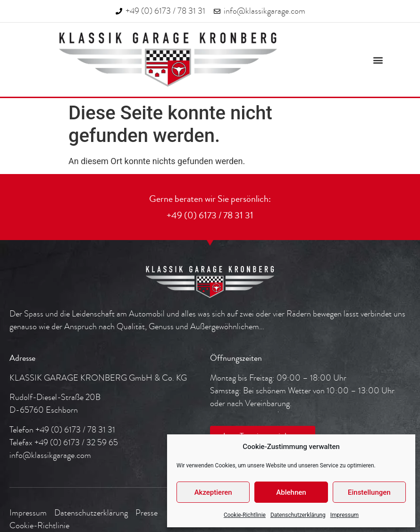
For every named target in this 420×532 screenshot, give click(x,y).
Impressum (344, 515)
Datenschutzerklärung (298, 515)
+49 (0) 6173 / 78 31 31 (75, 430)
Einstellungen (369, 492)
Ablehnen (291, 492)
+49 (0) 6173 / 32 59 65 (76, 443)
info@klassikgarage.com (50, 455)
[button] (378, 60)
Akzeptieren (213, 492)
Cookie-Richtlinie (245, 515)
